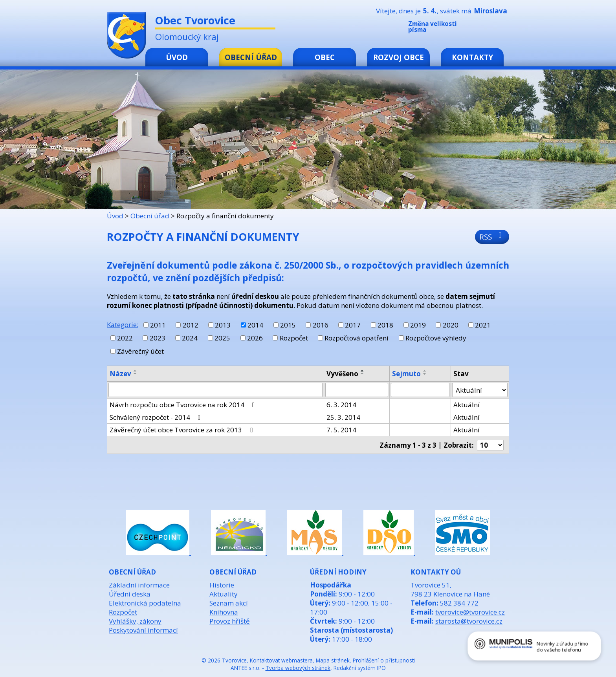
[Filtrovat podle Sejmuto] (420, 390)
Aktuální (467, 405)
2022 (125, 338)
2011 (158, 325)
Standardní (492, 28)
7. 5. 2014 (341, 430)
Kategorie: (123, 324)
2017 (353, 325)
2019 (418, 325)
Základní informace (139, 585)
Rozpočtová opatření (357, 338)
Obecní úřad (251, 57)
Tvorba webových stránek (298, 668)
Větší (504, 28)
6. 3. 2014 (341, 405)
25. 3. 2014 (343, 417)
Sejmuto (406, 374)
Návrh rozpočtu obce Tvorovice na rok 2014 (184, 405)
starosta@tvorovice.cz (469, 621)
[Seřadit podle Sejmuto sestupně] (425, 374)
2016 (321, 325)
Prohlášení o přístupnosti (384, 660)
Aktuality (224, 594)
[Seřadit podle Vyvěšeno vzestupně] (363, 371)
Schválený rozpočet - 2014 (157, 417)
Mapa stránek (333, 660)
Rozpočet (294, 338)
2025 (222, 338)
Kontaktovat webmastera (281, 660)
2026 (255, 338)
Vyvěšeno (342, 374)
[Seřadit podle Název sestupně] (136, 374)
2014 (255, 325)
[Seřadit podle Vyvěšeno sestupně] (363, 374)
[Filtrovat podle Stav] (480, 390)
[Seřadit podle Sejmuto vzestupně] (425, 371)
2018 (385, 325)
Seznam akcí (229, 603)
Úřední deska (130, 594)
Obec (325, 57)
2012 (191, 325)
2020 (451, 325)
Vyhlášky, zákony (135, 621)
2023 (158, 338)
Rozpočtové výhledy (436, 338)
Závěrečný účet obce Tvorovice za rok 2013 (182, 430)
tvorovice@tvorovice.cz (470, 612)
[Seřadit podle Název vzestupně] (136, 371)
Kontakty (472, 57)
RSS (492, 237)
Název (120, 374)
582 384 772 (459, 603)
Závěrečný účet (140, 351)
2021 (483, 325)
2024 (190, 338)
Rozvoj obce (399, 57)
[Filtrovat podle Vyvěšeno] (357, 390)
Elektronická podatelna (145, 603)
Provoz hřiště (230, 621)
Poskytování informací (143, 630)
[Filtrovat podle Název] (215, 390)
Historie (222, 585)
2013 (223, 325)
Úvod (177, 57)
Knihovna (224, 612)
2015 (288, 325)
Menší (480, 28)
